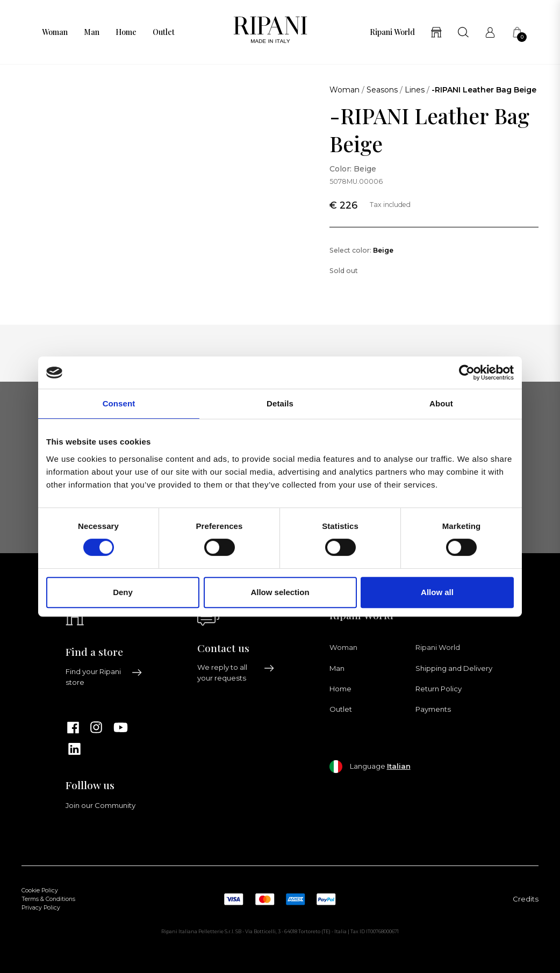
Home (126, 32)
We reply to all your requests (236, 672)
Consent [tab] (119, 403)
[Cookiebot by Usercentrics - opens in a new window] (467, 373)
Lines (415, 90)
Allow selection (280, 592)
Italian (399, 766)
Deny (123, 592)
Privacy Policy (41, 908)
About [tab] (441, 403)
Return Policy (439, 689)
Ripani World (392, 32)
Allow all (437, 592)
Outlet (164, 32)
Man (92, 32)
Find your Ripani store (104, 677)
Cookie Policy (40, 890)
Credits (526, 899)
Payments (433, 709)
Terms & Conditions (48, 899)
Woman (55, 32)
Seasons (382, 90)
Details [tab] (280, 403)
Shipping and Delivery (454, 668)
